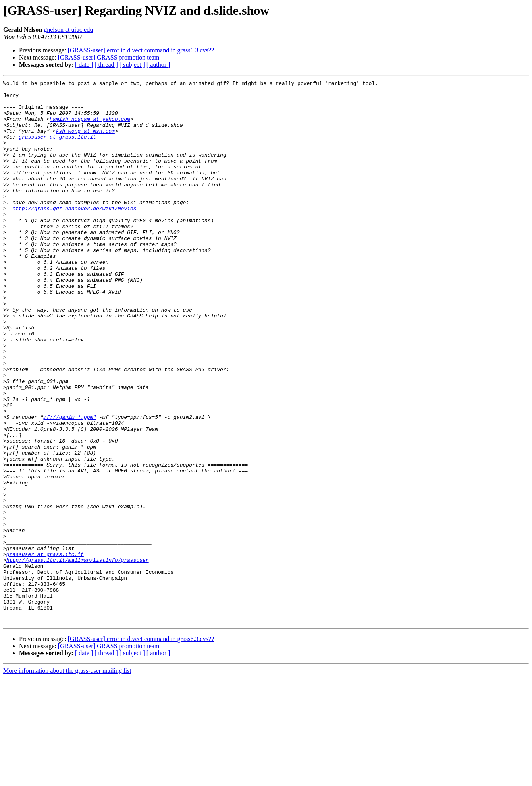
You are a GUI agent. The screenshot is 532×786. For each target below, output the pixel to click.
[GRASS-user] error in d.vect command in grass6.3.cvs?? (141, 50)
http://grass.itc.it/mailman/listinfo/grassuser (78, 656)
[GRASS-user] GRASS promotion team (109, 57)
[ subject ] (132, 65)
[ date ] (84, 65)
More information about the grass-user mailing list (67, 779)
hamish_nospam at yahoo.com (90, 127)
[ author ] (158, 65)
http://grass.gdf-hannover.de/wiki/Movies (74, 234)
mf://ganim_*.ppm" (70, 485)
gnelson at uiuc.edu (68, 30)
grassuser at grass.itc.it (57, 149)
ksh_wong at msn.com (85, 141)
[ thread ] (106, 65)
